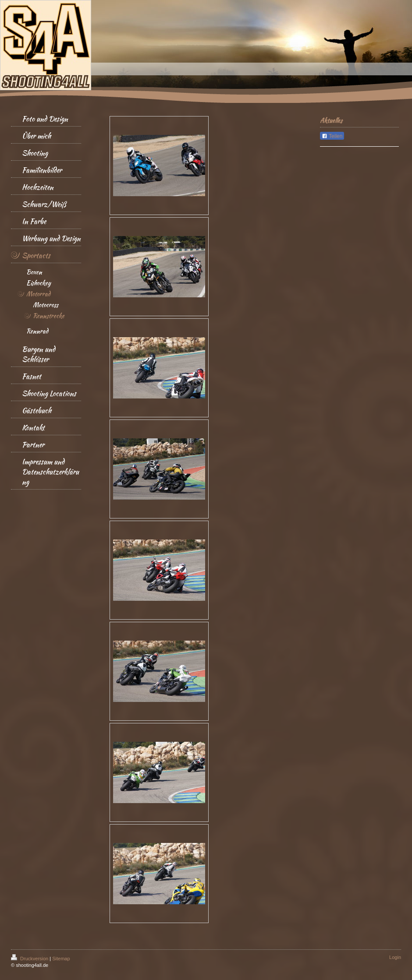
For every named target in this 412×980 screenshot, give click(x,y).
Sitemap (61, 959)
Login (395, 957)
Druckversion (30, 959)
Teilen (332, 136)
